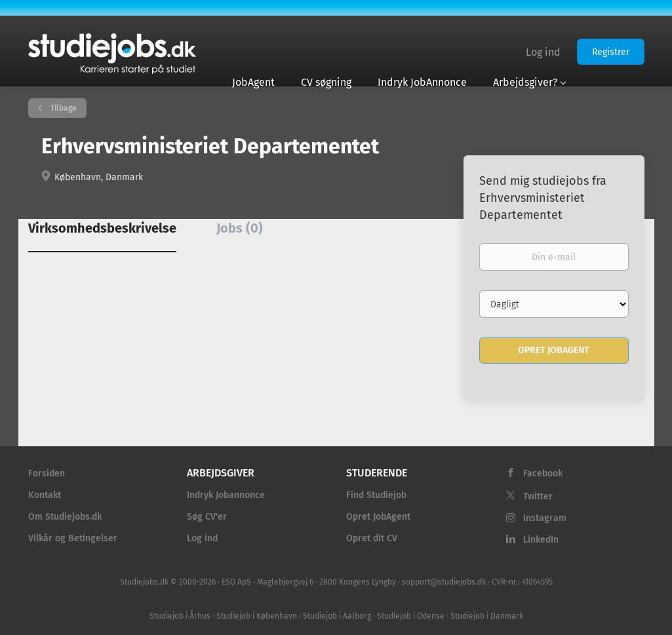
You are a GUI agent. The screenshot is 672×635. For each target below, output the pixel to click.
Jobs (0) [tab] (240, 228)
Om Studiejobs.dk (65, 517)
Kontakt (45, 495)
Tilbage (63, 108)
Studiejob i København (257, 616)
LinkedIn (541, 540)
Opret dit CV (372, 538)
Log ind (543, 52)
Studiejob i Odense (411, 616)
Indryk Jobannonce (226, 495)
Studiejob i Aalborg (337, 616)
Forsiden (47, 473)
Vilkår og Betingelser (73, 538)
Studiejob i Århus (180, 616)
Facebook (543, 473)
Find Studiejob (376, 495)
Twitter (538, 496)
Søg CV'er (207, 517)
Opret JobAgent (378, 517)
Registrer (611, 52)
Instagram (545, 518)
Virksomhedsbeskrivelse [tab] (102, 228)
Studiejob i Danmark (487, 616)
